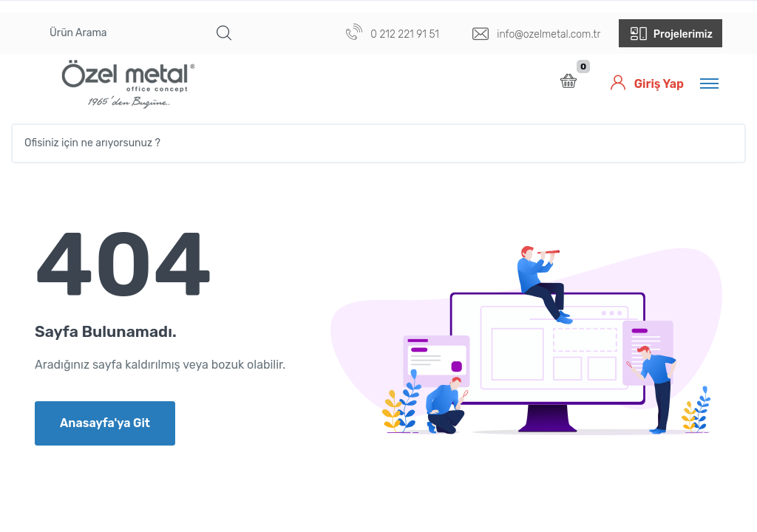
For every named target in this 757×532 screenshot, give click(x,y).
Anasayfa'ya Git (105, 423)
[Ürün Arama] (122, 33)
